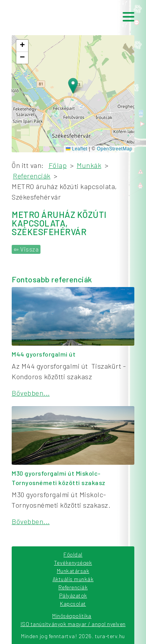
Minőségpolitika (72, 616)
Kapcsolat (73, 604)
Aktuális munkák (73, 579)
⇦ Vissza (26, 249)
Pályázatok (73, 595)
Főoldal (73, 554)
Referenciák (73, 587)
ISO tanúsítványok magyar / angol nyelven (73, 624)
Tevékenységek (73, 563)
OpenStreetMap (115, 149)
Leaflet (77, 149)
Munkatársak (73, 571)
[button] (73, 86)
